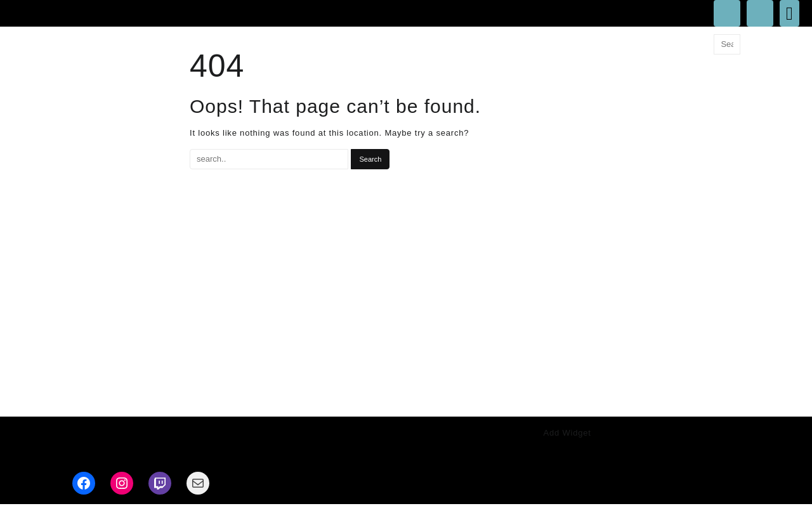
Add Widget (567, 433)
